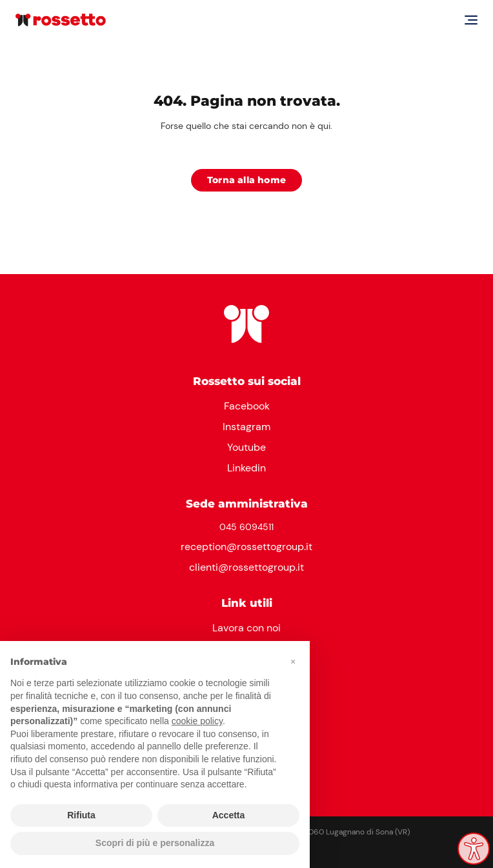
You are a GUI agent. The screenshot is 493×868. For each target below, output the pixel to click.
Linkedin (246, 468)
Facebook (247, 406)
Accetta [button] (229, 815)
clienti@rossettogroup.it (246, 567)
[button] (293, 662)
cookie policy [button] (197, 721)
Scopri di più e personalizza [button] (155, 843)
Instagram (246, 427)
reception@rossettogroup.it (246, 547)
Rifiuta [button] (81, 815)
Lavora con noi (246, 628)
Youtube (246, 447)
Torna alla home (246, 180)
